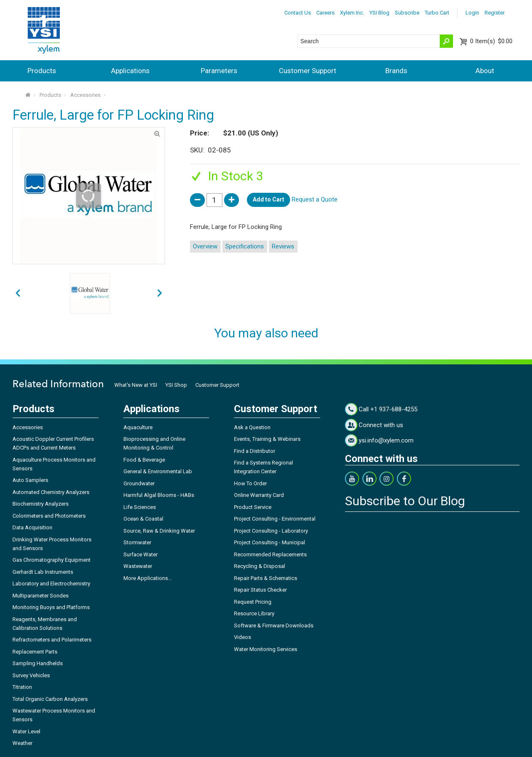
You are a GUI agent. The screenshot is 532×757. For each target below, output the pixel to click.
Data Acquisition (32, 527)
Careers (325, 13)
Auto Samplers (30, 480)
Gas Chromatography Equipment (52, 560)
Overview (205, 246)
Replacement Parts (35, 652)
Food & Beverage (144, 460)
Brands (396, 71)
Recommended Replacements (270, 554)
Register (495, 13)
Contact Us (298, 13)
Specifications (245, 246)
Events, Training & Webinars (267, 439)
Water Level (26, 731)
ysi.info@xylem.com (386, 440)
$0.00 (491, 41)
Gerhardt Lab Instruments (43, 572)
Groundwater (139, 483)
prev (160, 293)
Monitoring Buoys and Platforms (51, 607)
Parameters (219, 71)
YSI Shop (176, 385)
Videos (243, 637)
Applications (130, 71)
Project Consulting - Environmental (275, 519)
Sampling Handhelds (38, 663)
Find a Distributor (255, 451)
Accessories (85, 95)
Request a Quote (315, 199)
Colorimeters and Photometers (49, 516)
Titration (22, 687)
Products (42, 71)
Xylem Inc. (352, 13)
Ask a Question (252, 427)
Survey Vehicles (31, 675)
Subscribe (407, 13)
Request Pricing (253, 602)
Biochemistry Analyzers (41, 504)
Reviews (283, 246)
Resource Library (254, 613)
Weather (22, 743)
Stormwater (137, 542)
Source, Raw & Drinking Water (159, 531)
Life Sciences (140, 507)
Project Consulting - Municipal (270, 542)
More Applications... (148, 578)
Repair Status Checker (260, 590)
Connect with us (381, 425)
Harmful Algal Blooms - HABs (159, 495)
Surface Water (140, 554)
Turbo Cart (437, 13)
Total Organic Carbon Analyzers (50, 699)
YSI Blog (379, 13)
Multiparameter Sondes (41, 596)
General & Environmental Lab (158, 471)
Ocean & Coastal (143, 519)
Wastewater (138, 566)
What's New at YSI (136, 385)
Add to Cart (268, 199)
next (18, 293)
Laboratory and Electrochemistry (51, 584)
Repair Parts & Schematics (266, 578)
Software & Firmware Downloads (274, 626)
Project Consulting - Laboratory (271, 531)
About (485, 71)
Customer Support (308, 71)
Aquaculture (138, 427)
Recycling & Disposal (260, 566)
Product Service (253, 507)
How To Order (250, 483)
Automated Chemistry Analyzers (51, 492)
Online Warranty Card (259, 495)
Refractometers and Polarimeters (52, 640)
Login (472, 13)
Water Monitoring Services (266, 649)
